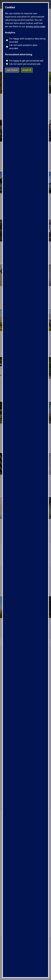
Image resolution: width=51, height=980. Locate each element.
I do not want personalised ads (25, 64)
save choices (12, 70)
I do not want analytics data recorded (23, 47)
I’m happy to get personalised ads (26, 61)
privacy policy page (36, 26)
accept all (27, 70)
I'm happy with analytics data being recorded (27, 40)
